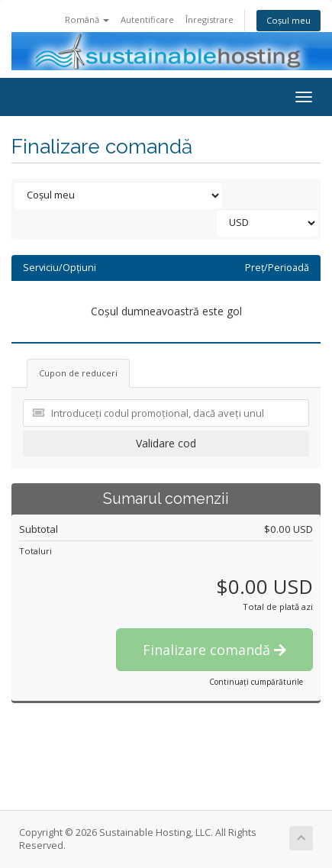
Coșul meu (288, 20)
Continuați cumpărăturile (256, 682)
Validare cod (166, 443)
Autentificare (147, 19)
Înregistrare (210, 19)
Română (87, 19)
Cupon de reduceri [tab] (78, 373)
